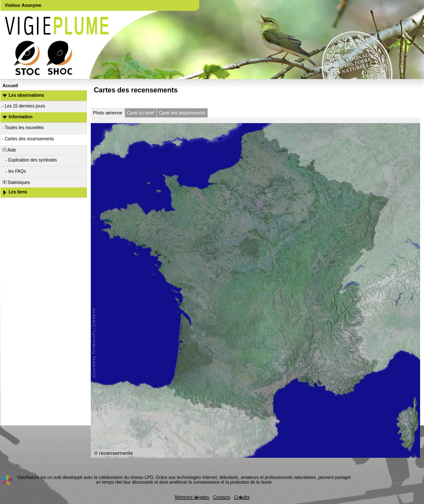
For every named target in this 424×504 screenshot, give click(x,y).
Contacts (222, 497)
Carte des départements (182, 113)
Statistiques (16, 182)
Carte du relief (141, 113)
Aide (9, 150)
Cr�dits (242, 497)
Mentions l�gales (192, 497)
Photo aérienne (108, 113)
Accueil (10, 86)
